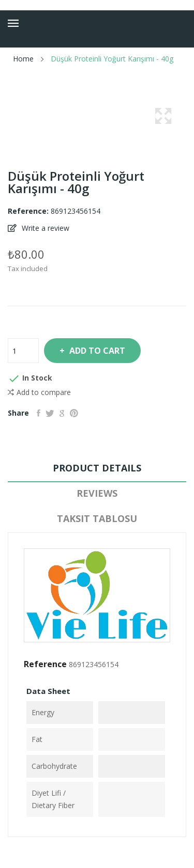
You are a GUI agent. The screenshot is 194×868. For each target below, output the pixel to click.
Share (39, 413)
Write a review (44, 228)
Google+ (62, 413)
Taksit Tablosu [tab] (97, 518)
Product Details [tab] (97, 468)
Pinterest (74, 413)
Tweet (50, 413)
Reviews (97, 493)
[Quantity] (23, 351)
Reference (45, 664)
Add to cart (96, 351)
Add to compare (39, 392)
